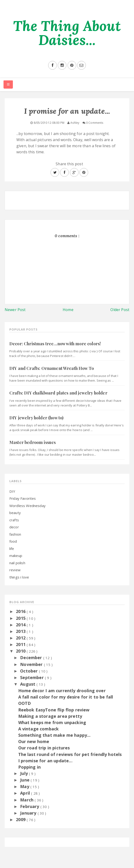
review (15, 570)
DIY (12, 491)
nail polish (17, 563)
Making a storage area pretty (50, 716)
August (28, 684)
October (29, 671)
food (13, 541)
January (29, 813)
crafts (14, 520)
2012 (21, 638)
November (32, 664)
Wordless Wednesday (27, 506)
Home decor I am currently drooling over (62, 691)
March (27, 800)
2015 (21, 618)
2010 (21, 651)
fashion (15, 534)
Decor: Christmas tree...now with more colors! (55, 344)
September (33, 677)
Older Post (120, 310)
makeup (16, 556)
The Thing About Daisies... (67, 33)
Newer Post (15, 310)
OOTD (25, 703)
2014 (21, 625)
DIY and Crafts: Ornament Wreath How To (52, 368)
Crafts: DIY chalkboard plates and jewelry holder (58, 393)
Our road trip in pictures (44, 748)
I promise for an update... (45, 761)
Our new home (34, 741)
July (25, 773)
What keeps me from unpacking (52, 722)
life (12, 549)
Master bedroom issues (33, 442)
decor (14, 527)
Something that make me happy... (54, 735)
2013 (21, 631)
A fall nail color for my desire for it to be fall (66, 697)
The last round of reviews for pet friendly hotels (70, 754)
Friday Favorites (23, 498)
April (26, 793)
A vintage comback (39, 729)
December (32, 658)
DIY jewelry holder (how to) (36, 418)
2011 (21, 644)
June (25, 780)
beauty (15, 513)
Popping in (30, 767)
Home (68, 310)
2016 (21, 611)
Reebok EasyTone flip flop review (54, 710)
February (30, 806)
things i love (19, 577)
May (25, 786)
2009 (21, 819)
